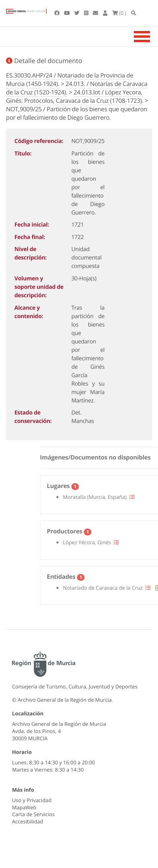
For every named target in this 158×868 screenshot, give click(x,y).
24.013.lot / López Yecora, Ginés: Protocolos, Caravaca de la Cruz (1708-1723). (75, 97)
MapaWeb (24, 807)
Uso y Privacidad (32, 800)
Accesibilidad (28, 821)
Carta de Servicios (33, 814)
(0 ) (119, 13)
